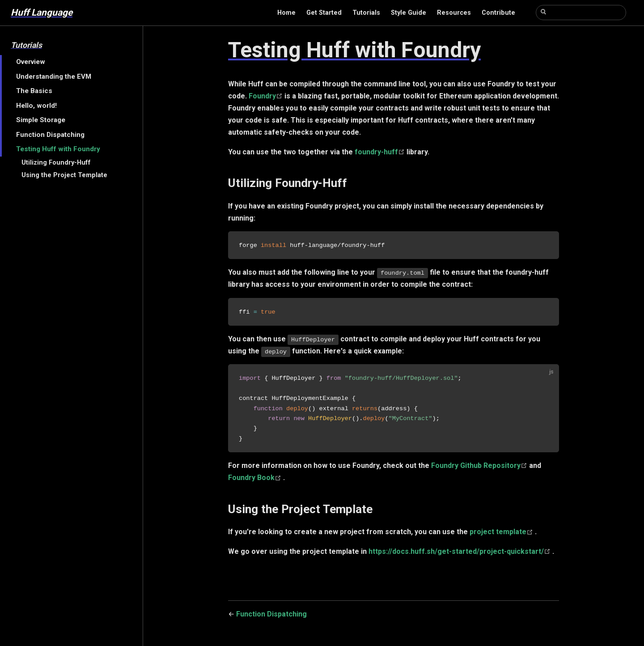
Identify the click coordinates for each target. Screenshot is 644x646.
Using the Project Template (64, 175)
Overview (31, 62)
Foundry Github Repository (480, 468)
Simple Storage (41, 120)
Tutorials (366, 13)
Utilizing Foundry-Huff (56, 163)
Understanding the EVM (54, 76)
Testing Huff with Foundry (58, 149)
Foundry (267, 96)
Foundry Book (256, 480)
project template (502, 534)
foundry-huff (381, 152)
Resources (454, 13)
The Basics (34, 91)
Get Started (324, 13)
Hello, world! (36, 106)
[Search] (581, 13)
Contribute (498, 13)
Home (286, 13)
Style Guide (409, 13)
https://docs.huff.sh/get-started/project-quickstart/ (460, 554)
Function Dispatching (50, 135)
